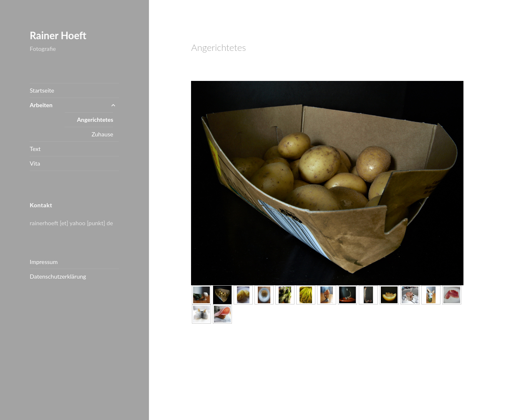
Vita (35, 163)
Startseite (42, 90)
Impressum (44, 262)
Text (35, 149)
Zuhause (102, 134)
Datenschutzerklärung (58, 276)
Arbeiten (41, 105)
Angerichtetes (95, 119)
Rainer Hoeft (58, 35)
